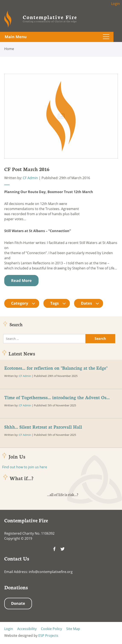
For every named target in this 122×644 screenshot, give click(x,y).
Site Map (73, 629)
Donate (18, 603)
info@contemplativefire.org (51, 572)
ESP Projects (48, 636)
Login (116, 4)
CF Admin (30, 178)
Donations (16, 587)
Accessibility (27, 629)
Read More (21, 280)
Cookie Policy (51, 629)
